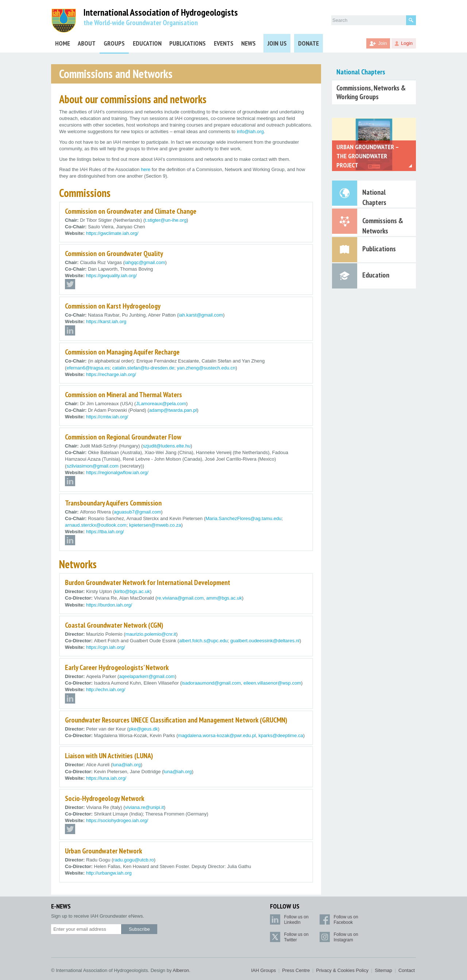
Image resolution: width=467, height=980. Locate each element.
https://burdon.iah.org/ (109, 605)
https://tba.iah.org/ (105, 532)
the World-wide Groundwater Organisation (141, 23)
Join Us (277, 43)
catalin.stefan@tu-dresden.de (143, 368)
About (87, 43)
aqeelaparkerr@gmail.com (147, 676)
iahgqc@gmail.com (145, 262)
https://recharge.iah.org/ (111, 374)
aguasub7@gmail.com (138, 512)
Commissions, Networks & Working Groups (371, 92)
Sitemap (383, 970)
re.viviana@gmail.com (180, 598)
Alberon (181, 970)
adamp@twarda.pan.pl (173, 410)
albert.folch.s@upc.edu (203, 641)
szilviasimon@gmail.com (92, 466)
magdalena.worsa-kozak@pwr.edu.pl (217, 735)
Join (383, 43)
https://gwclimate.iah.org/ (112, 233)
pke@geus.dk (143, 729)
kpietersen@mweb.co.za (155, 525)
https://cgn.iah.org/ (106, 647)
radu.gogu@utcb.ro (134, 860)
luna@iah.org (127, 765)
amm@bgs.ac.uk (224, 598)
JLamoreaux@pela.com (161, 404)
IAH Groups (263, 970)
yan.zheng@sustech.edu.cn (206, 368)
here (146, 169)
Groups (114, 43)
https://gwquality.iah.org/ (111, 276)
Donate (308, 43)
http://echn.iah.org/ (106, 690)
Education (147, 43)
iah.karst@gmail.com (201, 315)
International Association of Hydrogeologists (161, 13)
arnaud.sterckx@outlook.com (96, 525)
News (248, 43)
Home (63, 43)
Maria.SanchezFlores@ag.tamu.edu (243, 518)
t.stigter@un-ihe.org (166, 220)
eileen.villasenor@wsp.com (272, 683)
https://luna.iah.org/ (106, 778)
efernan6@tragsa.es (88, 368)
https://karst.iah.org (106, 321)
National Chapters (361, 72)
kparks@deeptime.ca (281, 735)
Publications (188, 43)
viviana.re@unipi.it (144, 807)
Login (407, 43)
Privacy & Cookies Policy (342, 970)
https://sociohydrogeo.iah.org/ (117, 820)
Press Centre (296, 970)
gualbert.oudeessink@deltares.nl (265, 641)
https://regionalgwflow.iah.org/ (117, 472)
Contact (407, 970)
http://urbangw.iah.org (109, 873)
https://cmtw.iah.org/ (107, 417)
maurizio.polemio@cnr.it (151, 634)
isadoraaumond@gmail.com (211, 683)
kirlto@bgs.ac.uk (132, 591)
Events (224, 43)
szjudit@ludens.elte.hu (167, 446)
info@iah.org (250, 131)
